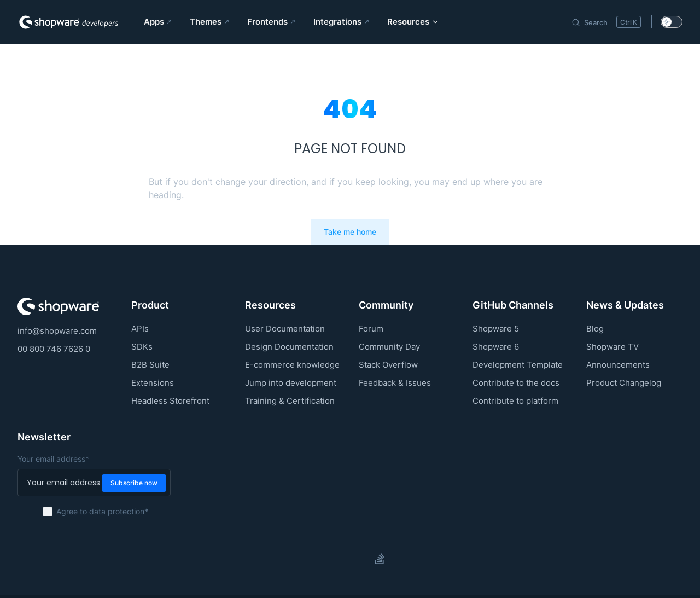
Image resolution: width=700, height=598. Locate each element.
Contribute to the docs (516, 383)
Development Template (518, 365)
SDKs (142, 347)
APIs (140, 329)
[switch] (672, 22)
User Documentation (285, 329)
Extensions (153, 383)
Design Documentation (289, 347)
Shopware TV (612, 347)
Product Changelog (624, 383)
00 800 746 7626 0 (54, 349)
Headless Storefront (170, 401)
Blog (595, 329)
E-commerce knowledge (292, 365)
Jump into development (291, 383)
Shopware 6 (496, 347)
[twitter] (340, 559)
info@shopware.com (57, 331)
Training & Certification (290, 401)
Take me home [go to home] (350, 232)
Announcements (618, 365)
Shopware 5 (496, 329)
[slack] (360, 559)
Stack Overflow (388, 365)
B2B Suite (150, 365)
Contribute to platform (515, 401)
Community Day (389, 347)
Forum (371, 329)
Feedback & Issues (395, 383)
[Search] (606, 22)
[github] (320, 559)
